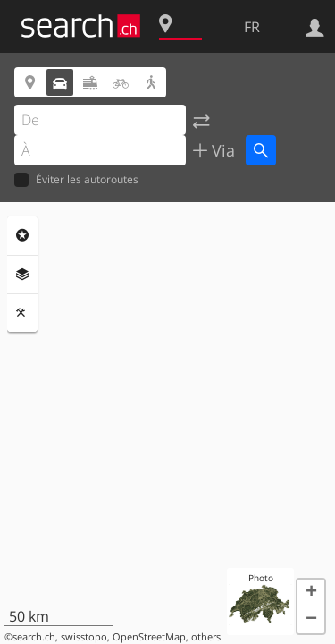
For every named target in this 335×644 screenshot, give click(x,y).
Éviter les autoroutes (76, 180)
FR (252, 27)
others (206, 637)
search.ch (34, 637)
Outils (22, 313)
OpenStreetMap (149, 637)
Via (221, 150)
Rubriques (22, 235)
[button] (311, 593)
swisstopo (84, 637)
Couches (22, 275)
